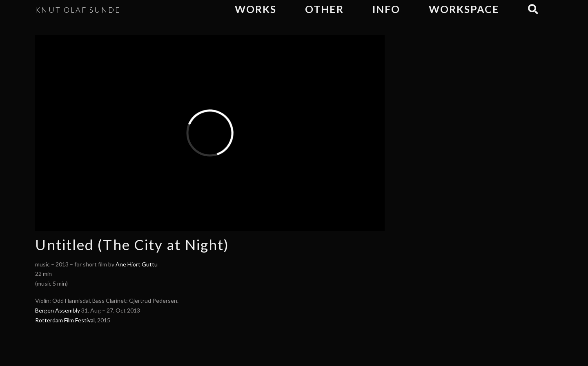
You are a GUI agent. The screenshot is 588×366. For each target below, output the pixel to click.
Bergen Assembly (58, 310)
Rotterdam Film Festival (65, 320)
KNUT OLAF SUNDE (78, 10)
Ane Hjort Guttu (137, 264)
